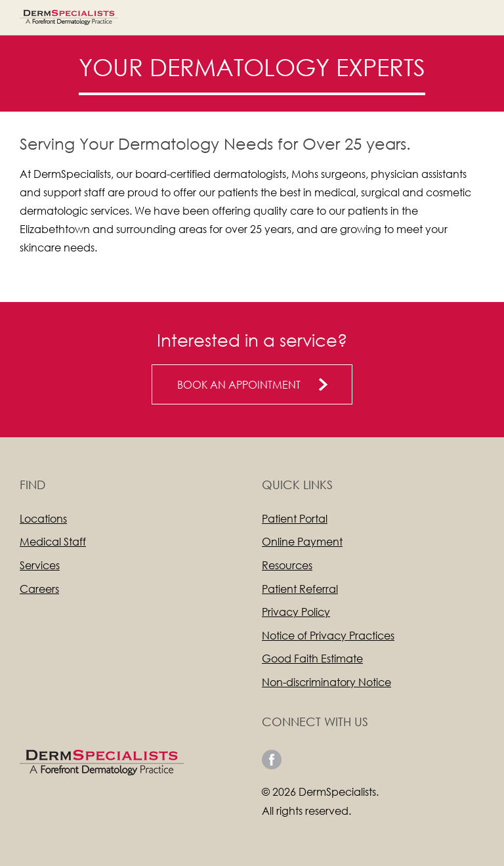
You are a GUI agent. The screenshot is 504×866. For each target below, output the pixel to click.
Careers (39, 589)
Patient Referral (300, 589)
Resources (287, 565)
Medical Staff (53, 541)
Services (40, 565)
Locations (43, 518)
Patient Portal (295, 518)
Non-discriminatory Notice (326, 682)
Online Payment (302, 541)
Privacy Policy (296, 612)
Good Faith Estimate (312, 658)
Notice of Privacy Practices (328, 635)
